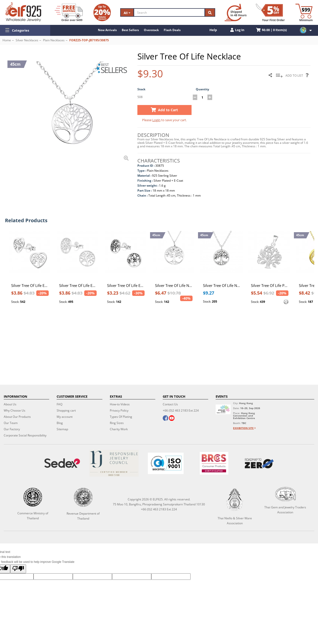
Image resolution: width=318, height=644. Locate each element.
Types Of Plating (121, 417)
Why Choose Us (15, 410)
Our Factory (12, 429)
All (127, 13)
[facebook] (165, 419)
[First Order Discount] (270, 12)
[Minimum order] (304, 12)
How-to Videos (120, 404)
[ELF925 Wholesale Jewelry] (23, 12)
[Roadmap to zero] (259, 463)
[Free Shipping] (69, 12)
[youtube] (172, 419)
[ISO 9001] (166, 463)
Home (7, 40)
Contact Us (170, 404)
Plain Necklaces (54, 40)
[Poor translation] (18, 569)
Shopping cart (66, 410)
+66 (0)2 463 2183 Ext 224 (181, 410)
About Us (10, 404)
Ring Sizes (117, 423)
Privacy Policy (119, 410)
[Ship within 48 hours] (236, 12)
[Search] (169, 12)
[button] (25, 30)
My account (65, 417)
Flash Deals (172, 30)
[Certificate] (114, 463)
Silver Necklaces (27, 40)
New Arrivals (107, 30)
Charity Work (119, 429)
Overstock (151, 30)
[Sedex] (62, 463)
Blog (60, 423)
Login (156, 120)
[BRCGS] (214, 463)
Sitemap (62, 429)
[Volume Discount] (102, 12)
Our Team (11, 423)
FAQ (60, 404)
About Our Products (17, 417)
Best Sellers (130, 30)
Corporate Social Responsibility (25, 435)
